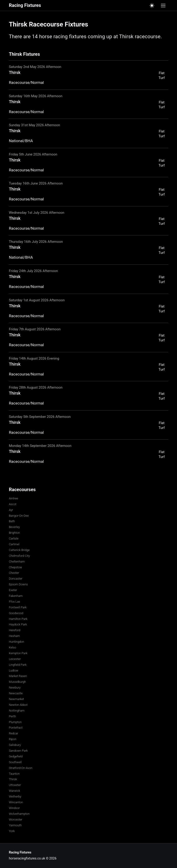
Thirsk (13, 779)
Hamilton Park (18, 619)
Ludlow (13, 670)
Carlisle (14, 538)
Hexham (14, 636)
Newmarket (16, 699)
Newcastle (16, 693)
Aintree (13, 498)
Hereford (15, 630)
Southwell (15, 762)
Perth (12, 716)
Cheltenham (17, 562)
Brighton (14, 533)
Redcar (13, 733)
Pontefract (16, 728)
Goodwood (16, 613)
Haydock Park (18, 624)
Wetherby (15, 796)
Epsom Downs (18, 584)
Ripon (13, 739)
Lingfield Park (18, 665)
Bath (12, 521)
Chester (14, 573)
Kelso (12, 647)
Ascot (13, 504)
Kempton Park (18, 653)
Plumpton (15, 722)
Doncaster (15, 579)
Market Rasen (18, 676)
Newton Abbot (18, 705)
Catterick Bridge (19, 550)
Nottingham (17, 711)
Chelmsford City (19, 556)
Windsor (14, 808)
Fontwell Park (18, 607)
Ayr (11, 510)
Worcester (15, 820)
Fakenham (16, 596)
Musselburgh (17, 682)
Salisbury (15, 745)
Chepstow (15, 567)
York (12, 831)
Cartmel (14, 544)
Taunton (14, 774)
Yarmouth (15, 825)
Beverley (14, 527)
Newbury (15, 688)
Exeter (13, 590)
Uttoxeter (15, 785)
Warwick (14, 791)
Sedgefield (16, 756)
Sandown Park (18, 751)
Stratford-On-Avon (21, 768)
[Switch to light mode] (152, 6)
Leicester (15, 659)
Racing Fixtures (25, 5)
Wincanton (16, 802)
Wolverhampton (19, 814)
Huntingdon (16, 642)
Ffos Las (14, 602)
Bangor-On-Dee (19, 516)
